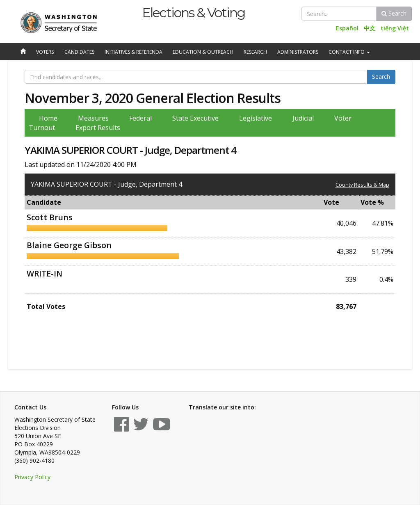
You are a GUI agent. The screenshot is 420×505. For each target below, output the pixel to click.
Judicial (303, 118)
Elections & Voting (193, 13)
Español (347, 28)
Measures (93, 118)
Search (394, 13)
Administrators (298, 52)
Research (255, 52)
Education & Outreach (203, 52)
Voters (45, 52)
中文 (370, 28)
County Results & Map (362, 185)
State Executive (195, 118)
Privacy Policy (32, 477)
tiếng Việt (395, 28)
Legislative (256, 118)
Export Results (98, 128)
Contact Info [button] (349, 52)
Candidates (79, 52)
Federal (140, 118)
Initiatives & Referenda (134, 52)
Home (48, 118)
